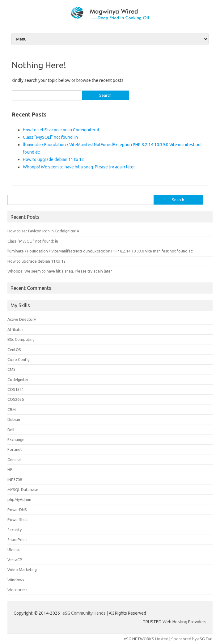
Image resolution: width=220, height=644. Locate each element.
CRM (12, 409)
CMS (11, 369)
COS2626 (16, 399)
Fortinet (15, 449)
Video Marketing (22, 570)
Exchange (16, 439)
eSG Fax (205, 639)
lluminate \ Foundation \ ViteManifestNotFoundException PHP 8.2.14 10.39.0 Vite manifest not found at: (100, 251)
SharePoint (17, 540)
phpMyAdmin (19, 499)
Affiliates (15, 329)
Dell (11, 430)
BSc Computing (21, 339)
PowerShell (17, 519)
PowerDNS (17, 510)
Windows (16, 580)
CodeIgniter (18, 379)
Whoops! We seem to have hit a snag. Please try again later (79, 167)
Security (15, 530)
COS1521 (16, 389)
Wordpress (17, 590)
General (14, 460)
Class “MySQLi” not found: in (50, 137)
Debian (14, 419)
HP (10, 469)
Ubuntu (14, 549)
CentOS (14, 350)
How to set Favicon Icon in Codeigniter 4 (61, 130)
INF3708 (15, 480)
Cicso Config (19, 359)
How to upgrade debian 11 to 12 (53, 159)
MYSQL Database (23, 489)
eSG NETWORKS (139, 639)
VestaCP (15, 560)
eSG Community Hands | (86, 613)
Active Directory (22, 319)
